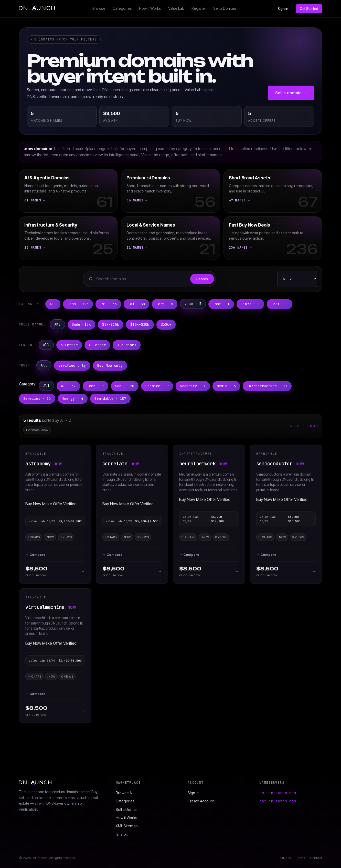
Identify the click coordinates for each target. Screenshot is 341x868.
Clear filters (304, 426)
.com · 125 (78, 304)
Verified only (72, 365)
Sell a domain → (291, 93)
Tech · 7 (95, 386)
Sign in (283, 9)
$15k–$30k (140, 324)
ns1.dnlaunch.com (278, 793)
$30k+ (166, 324)
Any (57, 324)
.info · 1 (250, 304)
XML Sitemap (127, 826)
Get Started (309, 9)
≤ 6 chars (127, 345)
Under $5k (81, 324)
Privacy (286, 858)
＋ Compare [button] (35, 558)
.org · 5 (165, 304)
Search (202, 279)
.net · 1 (280, 304)
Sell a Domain (225, 8)
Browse (99, 8)
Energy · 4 (73, 399)
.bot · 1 (221, 304)
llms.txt (122, 834)
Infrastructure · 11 (267, 386)
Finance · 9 (157, 386)
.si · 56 (108, 304)
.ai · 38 (136, 304)
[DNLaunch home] (37, 9)
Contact (316, 858)
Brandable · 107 (110, 399)
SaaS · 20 (125, 386)
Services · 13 (37, 399)
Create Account (201, 801)
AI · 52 (68, 386)
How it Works (150, 8)
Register (199, 8)
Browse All (125, 793)
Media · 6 (226, 386)
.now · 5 (193, 304)
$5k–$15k (111, 324)
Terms (301, 858)
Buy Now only (110, 365)
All (53, 304)
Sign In (193, 793)
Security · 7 (193, 386)
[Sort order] (297, 279)
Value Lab (176, 8)
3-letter (69, 345)
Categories (122, 8)
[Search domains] (142, 279)
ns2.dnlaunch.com (278, 801)
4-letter (97, 345)
